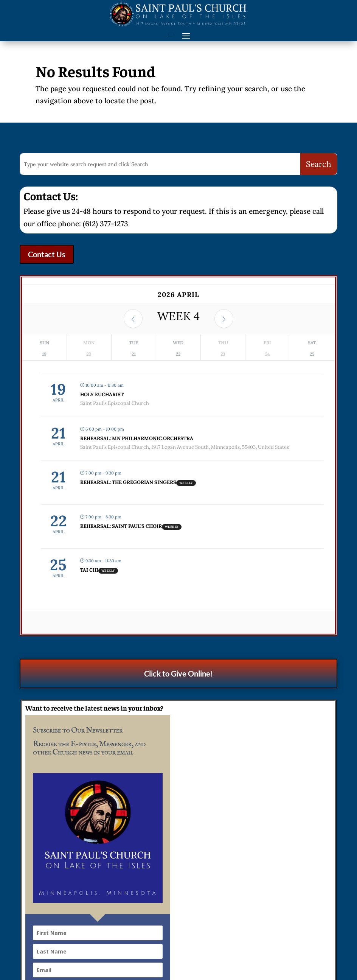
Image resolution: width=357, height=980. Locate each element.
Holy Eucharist (102, 394)
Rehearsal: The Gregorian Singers (128, 482)
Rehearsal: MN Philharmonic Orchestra (137, 438)
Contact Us (47, 254)
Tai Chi (89, 570)
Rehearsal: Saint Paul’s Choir (121, 526)
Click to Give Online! (178, 674)
